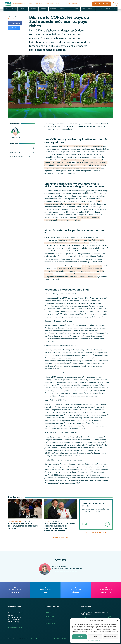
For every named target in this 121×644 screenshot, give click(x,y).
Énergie (44, 9)
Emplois (34, 9)
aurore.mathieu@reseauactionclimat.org (64, 572)
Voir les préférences (111, 637)
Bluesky (14, 28)
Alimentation (10, 9)
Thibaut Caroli (41, 639)
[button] (117, 621)
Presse (47, 612)
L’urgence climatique (35, 4)
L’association (18, 4)
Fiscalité (64, 9)
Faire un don (102, 4)
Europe (53, 9)
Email (85, 524)
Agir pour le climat (53, 4)
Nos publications (71, 4)
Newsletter (49, 624)
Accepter (80, 637)
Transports (111, 9)
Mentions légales (60, 639)
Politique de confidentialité (95, 641)
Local (100, 9)
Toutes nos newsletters (95, 533)
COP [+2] (11, 18)
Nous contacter (14, 628)
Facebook (15, 23)
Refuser (95, 637)
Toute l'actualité (61, 538)
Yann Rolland (30, 639)
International (88, 9)
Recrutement (49, 616)
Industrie (75, 9)
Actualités (49, 620)
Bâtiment (23, 9)
